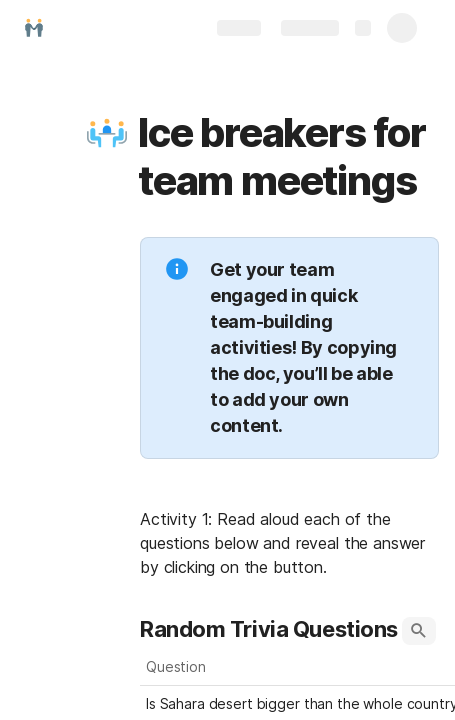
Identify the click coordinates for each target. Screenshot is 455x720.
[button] (107, 133)
